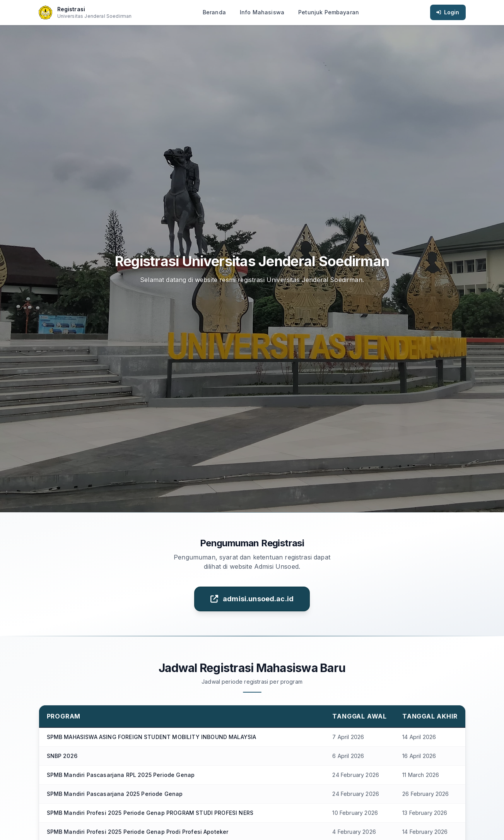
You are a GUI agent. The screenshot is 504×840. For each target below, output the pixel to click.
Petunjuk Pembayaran (329, 12)
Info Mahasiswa (262, 12)
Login (448, 12)
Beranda (214, 12)
